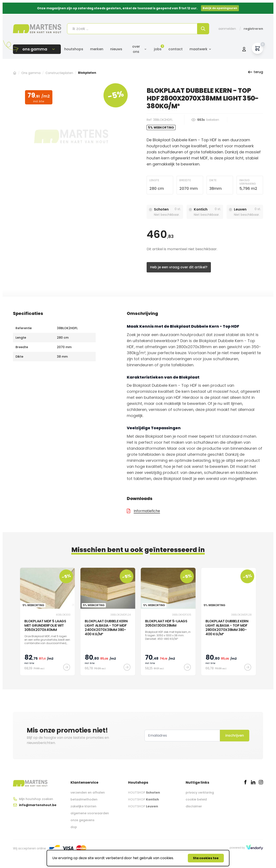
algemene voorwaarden (90, 813)
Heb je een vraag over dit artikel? (179, 267)
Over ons (140, 49)
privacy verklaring (200, 793)
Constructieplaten (59, 73)
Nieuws (116, 49)
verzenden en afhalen (88, 793)
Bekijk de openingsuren (220, 8)
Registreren (253, 29)
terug (255, 72)
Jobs (158, 49)
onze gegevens (82, 820)
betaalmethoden (84, 799)
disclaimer (194, 806)
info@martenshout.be (38, 805)
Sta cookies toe (206, 858)
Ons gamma (31, 73)
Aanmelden (227, 29)
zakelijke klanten (83, 806)
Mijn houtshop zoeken (36, 799)
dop (74, 827)
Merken (97, 49)
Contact (176, 49)
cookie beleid (196, 799)
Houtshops (74, 49)
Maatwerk (201, 49)
